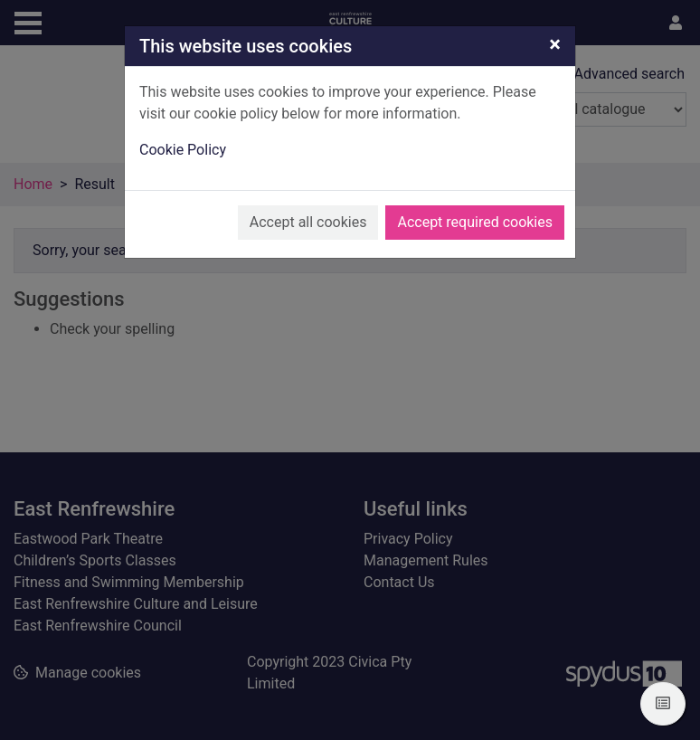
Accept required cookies (475, 222)
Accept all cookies (308, 222)
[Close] (555, 44)
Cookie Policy (183, 150)
